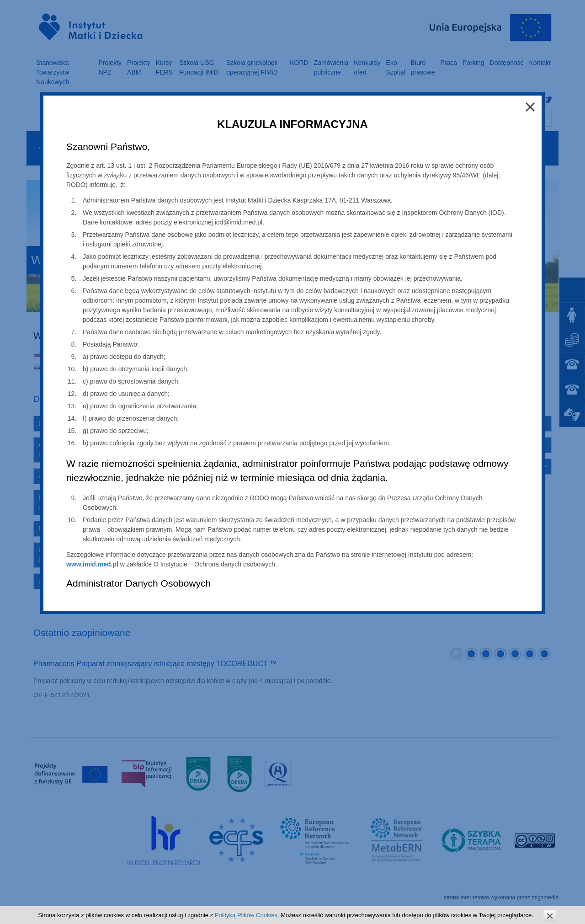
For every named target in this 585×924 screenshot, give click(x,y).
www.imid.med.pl (92, 564)
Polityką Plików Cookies (246, 915)
